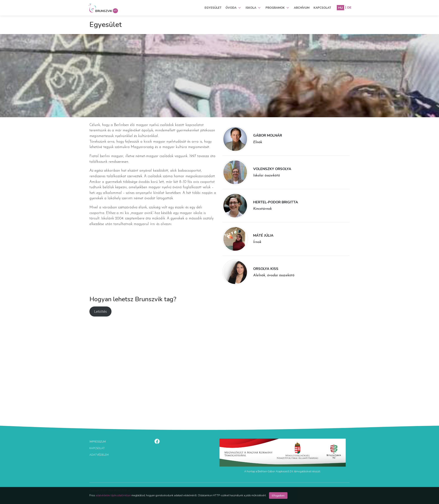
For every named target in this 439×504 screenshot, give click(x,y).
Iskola (251, 8)
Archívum (302, 8)
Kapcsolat (322, 8)
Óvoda (231, 8)
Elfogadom (278, 495)
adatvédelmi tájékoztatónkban (113, 495)
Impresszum (98, 442)
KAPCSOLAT (97, 448)
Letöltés (100, 311)
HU (340, 8)
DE (349, 8)
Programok (275, 8)
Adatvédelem (99, 455)
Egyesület (213, 8)
